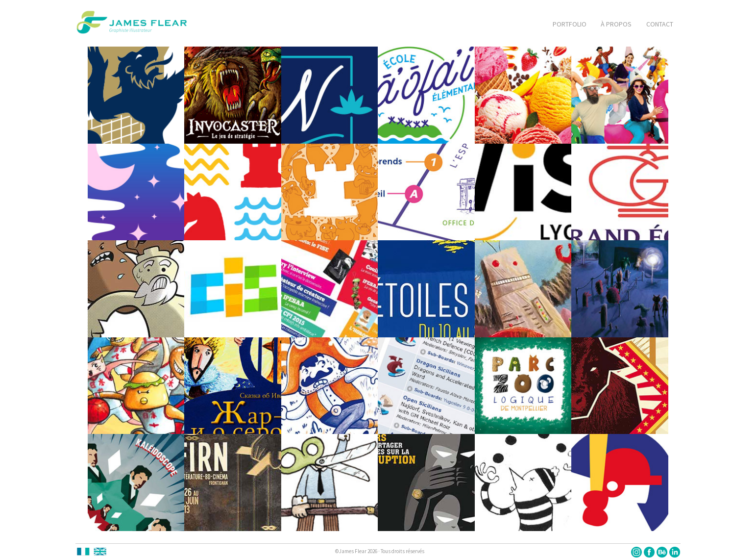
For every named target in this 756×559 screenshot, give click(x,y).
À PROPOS (616, 24)
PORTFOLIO (570, 24)
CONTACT (660, 24)
